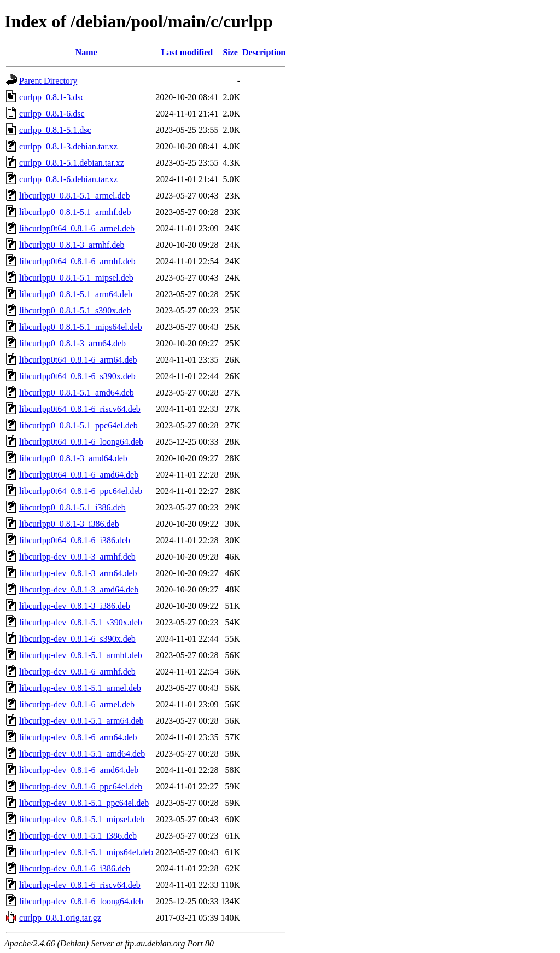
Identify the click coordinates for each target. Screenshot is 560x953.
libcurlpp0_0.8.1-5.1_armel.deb (75, 196)
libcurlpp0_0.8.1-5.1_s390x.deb (75, 310)
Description (264, 52)
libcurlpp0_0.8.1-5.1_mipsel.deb (76, 278)
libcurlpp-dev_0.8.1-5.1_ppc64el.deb (84, 803)
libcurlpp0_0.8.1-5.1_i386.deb (72, 507)
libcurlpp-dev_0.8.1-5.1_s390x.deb (81, 622)
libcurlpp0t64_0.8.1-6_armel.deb (77, 228)
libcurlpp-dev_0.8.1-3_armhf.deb (77, 557)
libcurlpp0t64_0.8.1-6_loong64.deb (81, 442)
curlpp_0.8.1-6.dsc (52, 114)
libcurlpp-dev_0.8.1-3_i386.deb (75, 606)
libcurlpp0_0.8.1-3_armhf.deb (72, 245)
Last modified (187, 52)
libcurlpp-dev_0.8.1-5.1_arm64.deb (81, 721)
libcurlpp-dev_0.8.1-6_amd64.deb (79, 770)
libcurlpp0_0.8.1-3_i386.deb (69, 524)
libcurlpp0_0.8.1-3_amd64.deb (73, 458)
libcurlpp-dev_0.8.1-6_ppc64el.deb (81, 786)
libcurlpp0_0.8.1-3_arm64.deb (72, 343)
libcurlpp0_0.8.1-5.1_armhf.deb (75, 212)
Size (230, 52)
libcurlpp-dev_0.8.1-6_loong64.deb (81, 901)
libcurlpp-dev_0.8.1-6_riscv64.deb (80, 885)
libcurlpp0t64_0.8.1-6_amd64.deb (79, 475)
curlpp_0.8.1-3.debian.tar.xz (68, 146)
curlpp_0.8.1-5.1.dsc (55, 130)
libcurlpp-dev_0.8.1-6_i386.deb (75, 868)
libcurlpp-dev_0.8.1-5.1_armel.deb (80, 688)
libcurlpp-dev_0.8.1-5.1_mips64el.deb (86, 852)
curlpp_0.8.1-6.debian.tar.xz (68, 179)
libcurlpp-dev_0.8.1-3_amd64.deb (79, 589)
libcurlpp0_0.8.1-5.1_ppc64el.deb (78, 425)
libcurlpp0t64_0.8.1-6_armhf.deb (77, 261)
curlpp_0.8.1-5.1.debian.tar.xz (72, 163)
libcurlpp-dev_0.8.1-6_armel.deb (77, 704)
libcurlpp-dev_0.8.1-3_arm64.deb (78, 573)
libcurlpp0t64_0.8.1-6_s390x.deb (77, 376)
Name (86, 52)
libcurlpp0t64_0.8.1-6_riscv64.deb (80, 409)
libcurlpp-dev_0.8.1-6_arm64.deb (78, 737)
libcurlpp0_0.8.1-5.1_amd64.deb (77, 393)
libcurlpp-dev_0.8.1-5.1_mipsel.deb (82, 819)
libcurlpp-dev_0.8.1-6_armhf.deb (77, 672)
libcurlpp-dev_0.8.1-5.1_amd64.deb (82, 754)
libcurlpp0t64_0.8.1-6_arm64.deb (78, 360)
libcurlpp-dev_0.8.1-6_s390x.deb (77, 639)
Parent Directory (48, 81)
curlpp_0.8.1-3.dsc (52, 97)
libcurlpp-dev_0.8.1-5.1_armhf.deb (81, 655)
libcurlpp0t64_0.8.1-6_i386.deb (75, 540)
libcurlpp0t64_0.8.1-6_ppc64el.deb (81, 491)
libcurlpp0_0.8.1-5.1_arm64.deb (76, 294)
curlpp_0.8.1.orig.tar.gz (60, 918)
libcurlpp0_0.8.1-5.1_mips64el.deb (81, 327)
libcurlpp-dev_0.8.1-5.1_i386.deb (78, 836)
